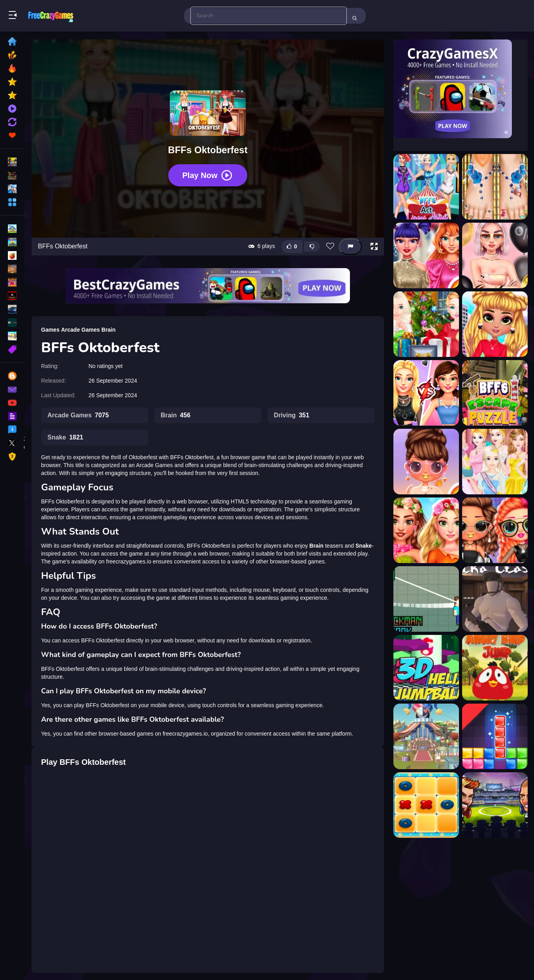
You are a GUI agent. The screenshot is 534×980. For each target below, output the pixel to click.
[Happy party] (426, 736)
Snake (65, 437)
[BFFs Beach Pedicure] (495, 187)
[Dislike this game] (312, 246)
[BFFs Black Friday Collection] (426, 255)
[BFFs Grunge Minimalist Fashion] (495, 530)
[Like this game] (292, 247)
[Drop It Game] (495, 736)
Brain (109, 330)
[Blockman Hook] (426, 599)
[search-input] (269, 16)
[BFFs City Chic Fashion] (495, 324)
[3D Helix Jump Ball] (426, 668)
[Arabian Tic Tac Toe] (426, 805)
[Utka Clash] (495, 599)
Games (50, 330)
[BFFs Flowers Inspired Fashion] (426, 530)
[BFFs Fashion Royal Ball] (495, 462)
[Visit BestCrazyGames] (208, 286)
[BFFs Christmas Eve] (426, 324)
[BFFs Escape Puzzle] (495, 393)
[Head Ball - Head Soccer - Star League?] (495, 805)
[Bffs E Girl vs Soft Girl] (426, 393)
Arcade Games (81, 330)
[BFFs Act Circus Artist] (426, 187)
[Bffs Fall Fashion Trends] (426, 462)
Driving (291, 415)
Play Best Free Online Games (51, 16)
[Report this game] (350, 247)
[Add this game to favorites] (330, 246)
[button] (374, 246)
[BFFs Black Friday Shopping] (495, 255)
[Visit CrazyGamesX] (461, 89)
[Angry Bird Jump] (495, 668)
